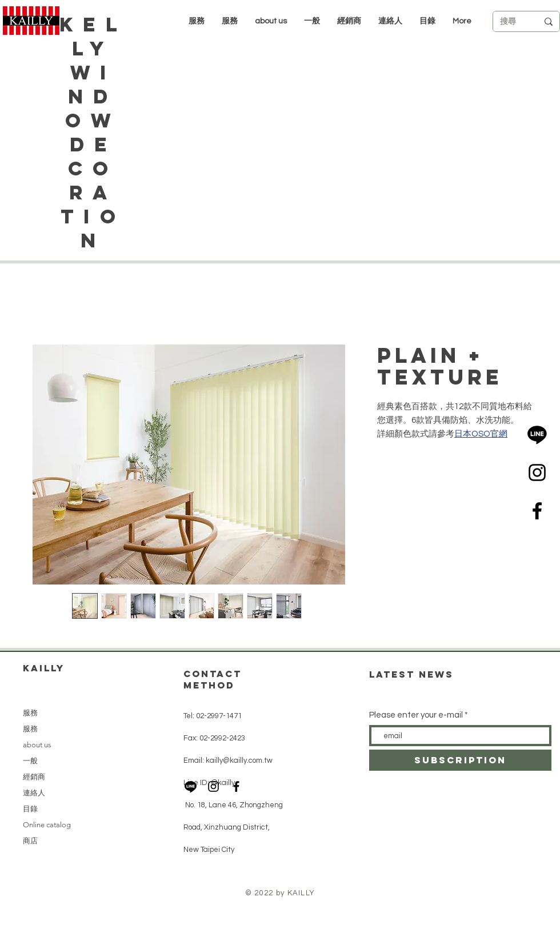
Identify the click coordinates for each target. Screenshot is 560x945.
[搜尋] (510, 22)
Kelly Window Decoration (93, 132)
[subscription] (460, 760)
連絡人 (34, 793)
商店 (30, 841)
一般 (30, 761)
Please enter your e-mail (416, 715)
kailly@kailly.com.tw (239, 760)
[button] (349, 21)
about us (37, 745)
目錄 (30, 809)
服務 (30, 713)
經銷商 (34, 777)
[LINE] (537, 434)
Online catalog (47, 825)
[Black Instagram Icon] (537, 472)
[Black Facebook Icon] (537, 511)
